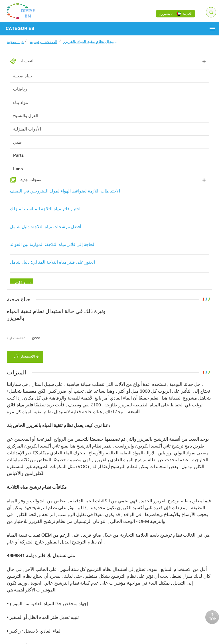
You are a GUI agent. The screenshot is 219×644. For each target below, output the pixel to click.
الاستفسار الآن (24, 366)
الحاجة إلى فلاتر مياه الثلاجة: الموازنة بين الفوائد (53, 249)
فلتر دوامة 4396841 (27, 565)
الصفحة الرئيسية (44, 42)
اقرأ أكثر (20, 288)
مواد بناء (21, 102)
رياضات (20, 89)
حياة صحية (16, 42)
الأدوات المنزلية (27, 129)
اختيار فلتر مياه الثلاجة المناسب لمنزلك (45, 213)
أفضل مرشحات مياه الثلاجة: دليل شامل (45, 231)
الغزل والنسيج (26, 116)
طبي (17, 142)
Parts (18, 156)
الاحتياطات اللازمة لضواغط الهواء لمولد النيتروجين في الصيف (65, 196)
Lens (18, 169)
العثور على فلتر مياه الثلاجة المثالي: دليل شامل (52, 267)
